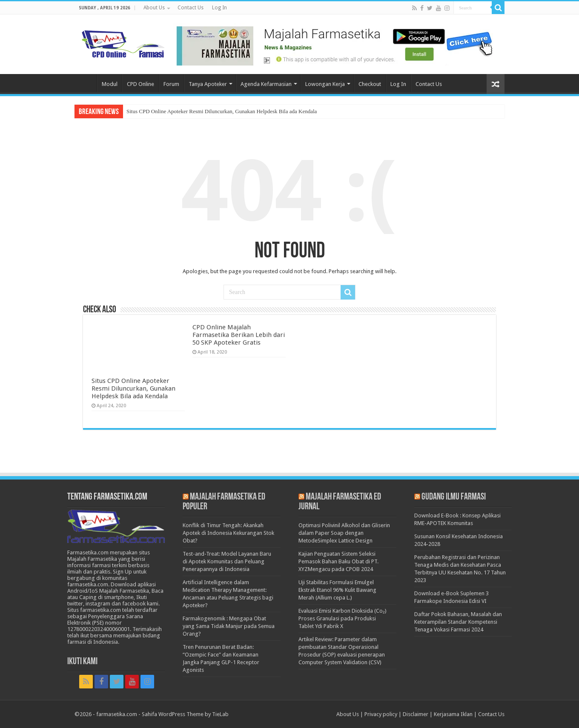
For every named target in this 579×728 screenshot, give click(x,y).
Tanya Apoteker (208, 84)
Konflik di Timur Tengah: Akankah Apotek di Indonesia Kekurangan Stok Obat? (228, 533)
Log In (219, 8)
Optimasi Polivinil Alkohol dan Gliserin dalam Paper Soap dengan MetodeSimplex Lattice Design (344, 533)
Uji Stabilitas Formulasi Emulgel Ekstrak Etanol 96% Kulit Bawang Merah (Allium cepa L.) (337, 590)
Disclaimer (416, 714)
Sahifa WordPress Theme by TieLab (185, 714)
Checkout (370, 84)
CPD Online (140, 84)
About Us (154, 8)
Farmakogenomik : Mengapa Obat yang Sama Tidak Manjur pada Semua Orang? (229, 626)
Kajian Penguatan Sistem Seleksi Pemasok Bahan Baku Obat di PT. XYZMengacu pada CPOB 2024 (338, 561)
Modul (110, 84)
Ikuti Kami (82, 662)
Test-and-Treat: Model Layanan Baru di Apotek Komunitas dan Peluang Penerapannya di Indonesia (227, 561)
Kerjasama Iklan (453, 714)
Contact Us (191, 8)
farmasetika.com (117, 714)
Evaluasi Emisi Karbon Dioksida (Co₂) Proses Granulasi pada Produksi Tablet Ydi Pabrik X (343, 618)
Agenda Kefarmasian (266, 84)
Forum (171, 84)
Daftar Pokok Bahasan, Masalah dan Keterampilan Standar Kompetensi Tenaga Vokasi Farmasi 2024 (458, 622)
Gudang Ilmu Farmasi (454, 497)
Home (86, 83)
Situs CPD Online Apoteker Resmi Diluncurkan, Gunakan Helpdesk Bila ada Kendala (222, 111)
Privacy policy (381, 714)
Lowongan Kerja (325, 84)
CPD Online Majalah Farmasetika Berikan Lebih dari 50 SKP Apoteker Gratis (239, 335)
